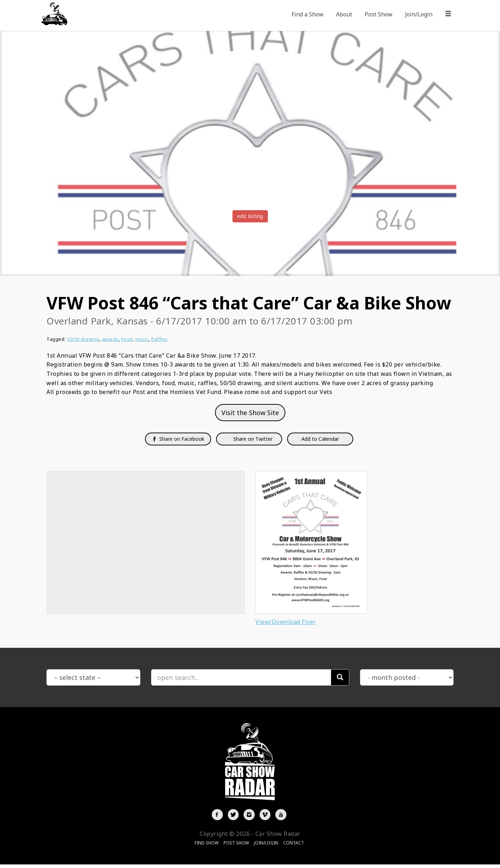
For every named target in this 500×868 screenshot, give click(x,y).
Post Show (379, 14)
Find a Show (307, 14)
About (344, 14)
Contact (294, 846)
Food (127, 339)
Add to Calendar (320, 439)
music (142, 339)
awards (111, 339)
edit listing (250, 216)
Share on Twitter (252, 439)
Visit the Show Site (250, 413)
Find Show (207, 846)
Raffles (159, 339)
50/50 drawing (83, 339)
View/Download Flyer (286, 622)
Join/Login (419, 14)
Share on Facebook (178, 439)
